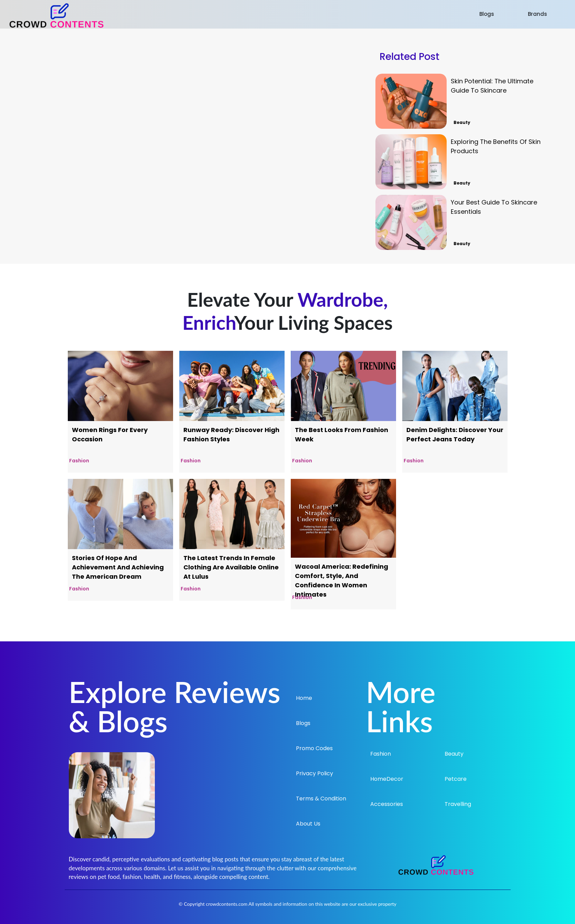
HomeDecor (387, 779)
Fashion (381, 754)
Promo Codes (314, 748)
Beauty (454, 754)
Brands (537, 14)
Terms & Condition (321, 799)
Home (304, 698)
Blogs (487, 14)
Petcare (456, 779)
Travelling (458, 804)
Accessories (387, 804)
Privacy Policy (315, 773)
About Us (308, 824)
